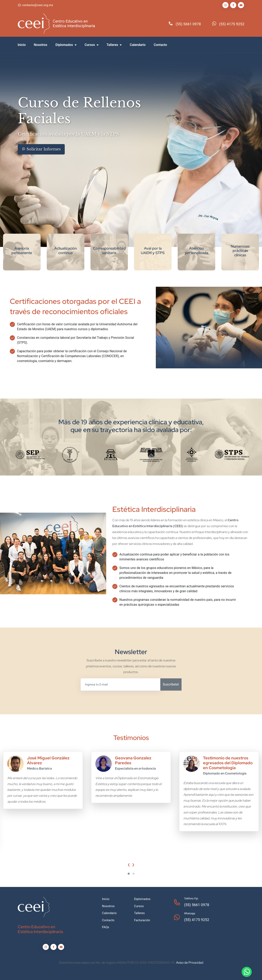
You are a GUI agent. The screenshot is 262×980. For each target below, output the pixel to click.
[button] (129, 874)
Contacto (160, 45)
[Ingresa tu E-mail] (121, 684)
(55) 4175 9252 (232, 24)
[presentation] (129, 864)
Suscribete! (171, 684)
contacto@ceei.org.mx (38, 5)
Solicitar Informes (41, 149)
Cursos (91, 45)
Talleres (114, 45)
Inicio (22, 45)
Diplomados (66, 45)
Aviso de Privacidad (190, 963)
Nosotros (41, 45)
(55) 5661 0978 (188, 24)
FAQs (106, 927)
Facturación (142, 920)
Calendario (138, 45)
